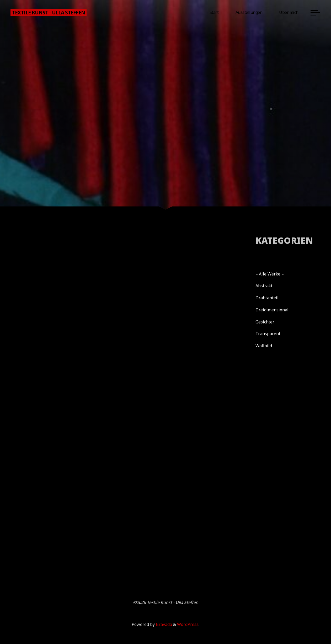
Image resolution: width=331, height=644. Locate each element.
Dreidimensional (272, 310)
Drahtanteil (267, 298)
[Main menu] (315, 13)
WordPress (188, 624)
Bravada (163, 624)
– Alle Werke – (270, 274)
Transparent (268, 334)
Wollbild (264, 346)
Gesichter (265, 322)
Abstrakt (264, 286)
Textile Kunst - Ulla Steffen (49, 12)
